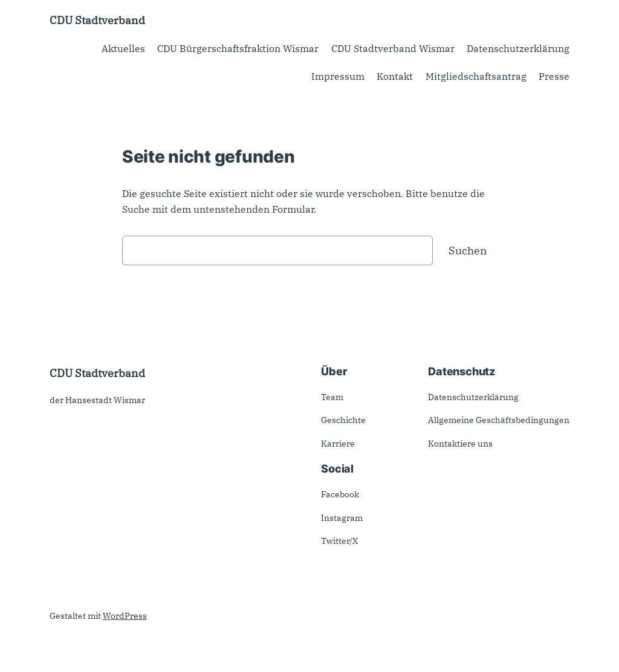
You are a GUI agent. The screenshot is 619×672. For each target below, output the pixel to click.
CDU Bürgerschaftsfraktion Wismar (238, 48)
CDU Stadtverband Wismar (393, 48)
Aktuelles (123, 48)
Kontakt (395, 76)
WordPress (125, 616)
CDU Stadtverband (97, 20)
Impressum (338, 76)
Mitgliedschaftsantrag (476, 76)
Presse (554, 76)
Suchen (468, 250)
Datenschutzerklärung (518, 48)
